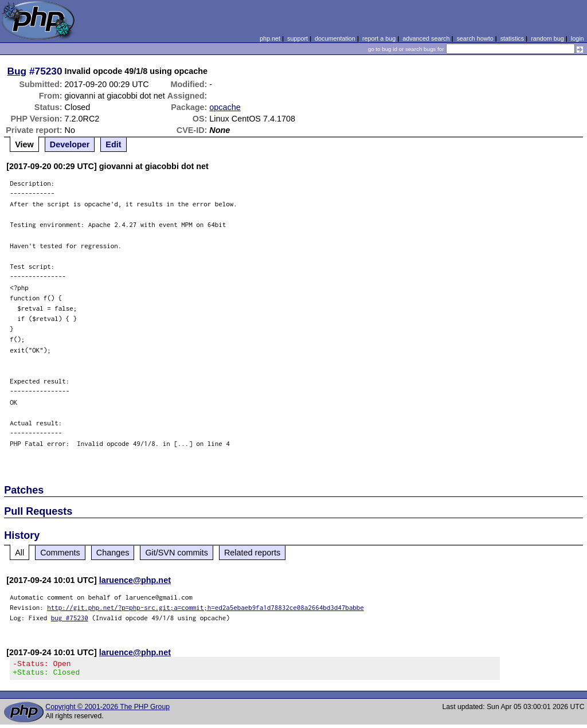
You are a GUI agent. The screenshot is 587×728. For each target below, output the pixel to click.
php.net (270, 38)
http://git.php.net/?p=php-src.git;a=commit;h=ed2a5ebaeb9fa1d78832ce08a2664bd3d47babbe (206, 607)
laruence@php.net (135, 580)
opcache (225, 107)
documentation (335, 38)
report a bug (379, 38)
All (19, 553)
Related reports (252, 553)
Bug (17, 71)
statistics (512, 38)
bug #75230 (70, 618)
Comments (60, 553)
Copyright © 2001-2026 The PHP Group (107, 710)
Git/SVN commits (177, 553)
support (298, 38)
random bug (547, 38)
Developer (70, 144)
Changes (113, 553)
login (578, 38)
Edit (113, 144)
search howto (475, 38)
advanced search (426, 38)
